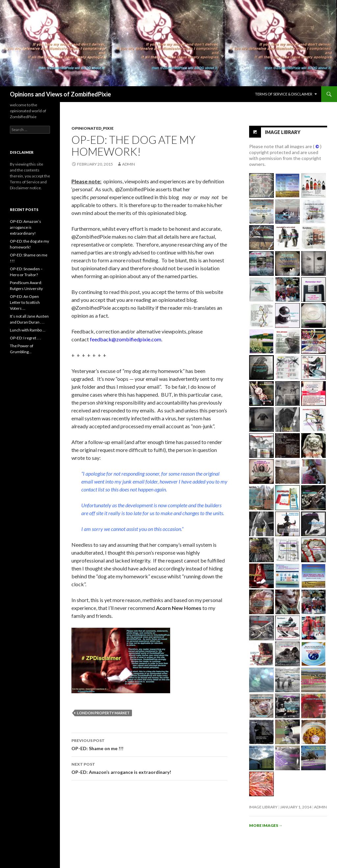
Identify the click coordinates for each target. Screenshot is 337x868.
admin (129, 164)
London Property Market (103, 713)
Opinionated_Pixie (92, 128)
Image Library (283, 132)
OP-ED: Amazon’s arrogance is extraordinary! (149, 768)
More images (266, 825)
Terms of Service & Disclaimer (284, 94)
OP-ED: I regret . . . (26, 338)
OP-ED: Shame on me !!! (149, 744)
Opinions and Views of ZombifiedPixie (60, 94)
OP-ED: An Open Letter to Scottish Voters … (25, 302)
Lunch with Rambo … (28, 330)
